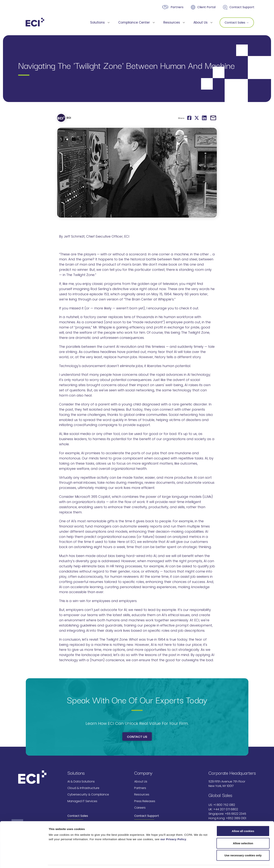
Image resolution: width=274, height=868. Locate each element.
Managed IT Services (82, 801)
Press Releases (145, 801)
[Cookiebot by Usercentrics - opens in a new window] (24, 861)
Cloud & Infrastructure (83, 788)
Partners (177, 7)
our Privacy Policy (173, 827)
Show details (210, 861)
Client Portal (206, 7)
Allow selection (243, 832)
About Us (141, 781)
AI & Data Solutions (81, 781)
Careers (140, 808)
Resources (142, 794)
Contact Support (242, 7)
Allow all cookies (243, 819)
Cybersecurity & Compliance (88, 794)
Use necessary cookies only (243, 844)
